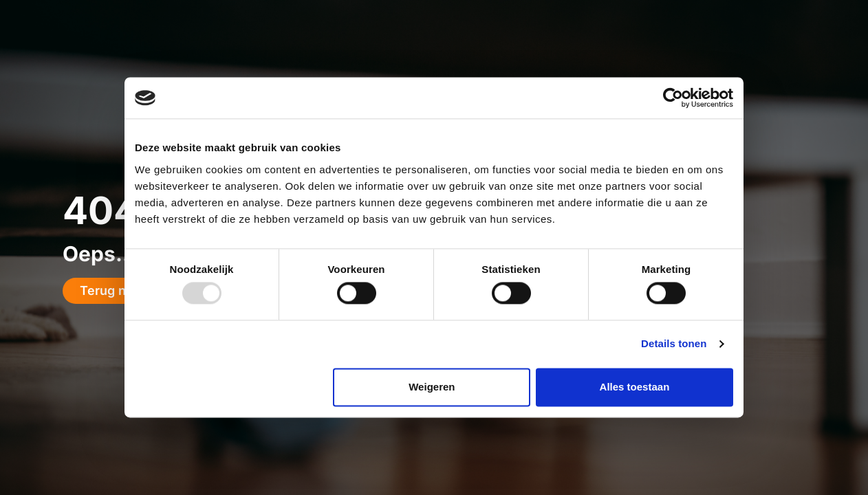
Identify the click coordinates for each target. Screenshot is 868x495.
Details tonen (674, 344)
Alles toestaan (635, 387)
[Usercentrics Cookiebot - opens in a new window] (673, 98)
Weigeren (432, 387)
